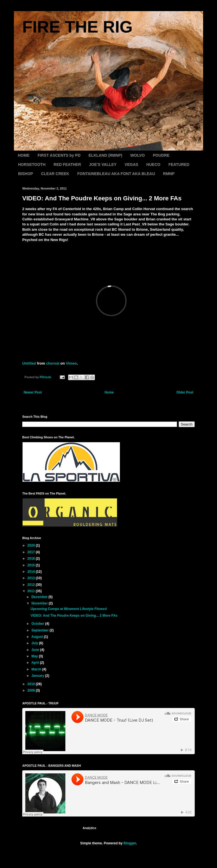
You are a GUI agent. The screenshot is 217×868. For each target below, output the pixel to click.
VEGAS (131, 164)
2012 (32, 585)
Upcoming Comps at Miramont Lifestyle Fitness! (69, 609)
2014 (32, 572)
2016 (32, 559)
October (38, 624)
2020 (32, 545)
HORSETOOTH (32, 164)
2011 (32, 591)
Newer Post (33, 392)
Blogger (130, 843)
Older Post (185, 392)
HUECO (153, 164)
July (35, 643)
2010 (32, 684)
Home (109, 392)
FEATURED (179, 164)
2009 (32, 690)
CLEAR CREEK (55, 174)
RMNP (169, 174)
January (38, 676)
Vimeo (71, 363)
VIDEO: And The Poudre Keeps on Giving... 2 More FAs (74, 616)
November (40, 603)
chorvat (53, 363)
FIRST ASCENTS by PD (59, 155)
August (38, 637)
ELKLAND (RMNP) (105, 155)
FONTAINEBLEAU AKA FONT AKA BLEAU (116, 174)
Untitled (29, 363)
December (40, 597)
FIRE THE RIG (77, 27)
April (36, 663)
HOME (24, 155)
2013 (32, 578)
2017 (32, 552)
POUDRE (161, 155)
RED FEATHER (67, 164)
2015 (32, 565)
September (40, 630)
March (37, 669)
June (36, 650)
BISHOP (26, 174)
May (35, 656)
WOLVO (138, 155)
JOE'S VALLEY (103, 164)
